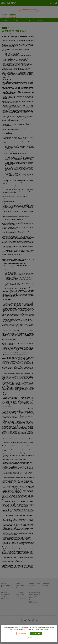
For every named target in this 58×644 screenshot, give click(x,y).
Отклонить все (23, 633)
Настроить (29, 638)
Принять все (36, 633)
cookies (46, 629)
